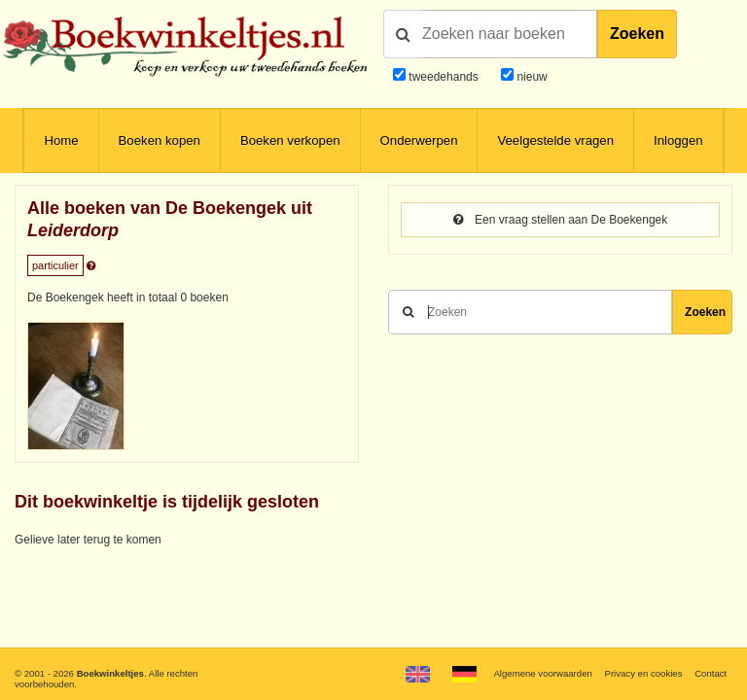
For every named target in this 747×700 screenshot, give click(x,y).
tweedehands (443, 77)
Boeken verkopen (290, 140)
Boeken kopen (160, 140)
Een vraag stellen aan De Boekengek (560, 220)
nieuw (531, 77)
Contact (711, 673)
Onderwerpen (419, 140)
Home (61, 140)
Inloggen (678, 140)
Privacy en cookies (643, 673)
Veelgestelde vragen (555, 140)
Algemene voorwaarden (542, 673)
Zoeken (637, 34)
